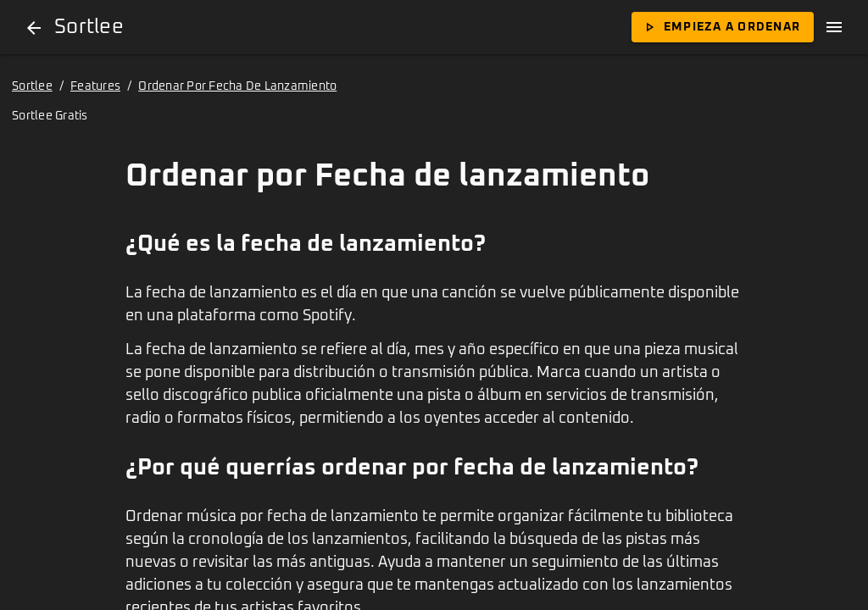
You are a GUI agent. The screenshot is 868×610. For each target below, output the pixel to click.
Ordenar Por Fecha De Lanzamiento (237, 86)
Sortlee (32, 86)
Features (95, 86)
